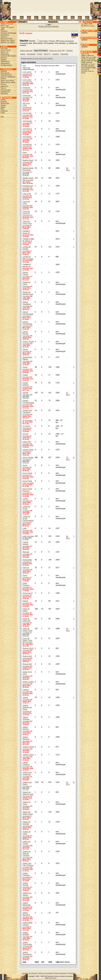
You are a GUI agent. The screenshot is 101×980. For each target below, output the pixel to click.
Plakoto (25, 601)
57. (67, 393)
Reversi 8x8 (27, 664)
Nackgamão (27, 560)
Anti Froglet (27, 113)
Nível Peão (43, 41)
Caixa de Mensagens (9, 56)
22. (67, 782)
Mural (46, 54)
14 (74, 457)
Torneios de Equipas (8, 33)
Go (24, 420)
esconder (85, 54)
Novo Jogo (5, 26)
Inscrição (4, 48)
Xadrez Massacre (26, 914)
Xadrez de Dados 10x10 (28, 813)
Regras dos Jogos (8, 41)
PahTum (26, 568)
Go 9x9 (25, 434)
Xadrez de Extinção (26, 823)
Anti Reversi (27, 129)
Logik (25, 528)
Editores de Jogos (8, 42)
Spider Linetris (28, 682)
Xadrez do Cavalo (26, 843)
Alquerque (26, 88)
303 (2, 29)
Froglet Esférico (26, 384)
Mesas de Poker (7, 39)
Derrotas (52, 66)
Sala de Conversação (6, 89)
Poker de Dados (26, 610)
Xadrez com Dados (27, 783)
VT (74, 66)
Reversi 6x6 (27, 656)
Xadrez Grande (25, 884)
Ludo (24, 536)
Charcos (4, 37)
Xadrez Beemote (26, 738)
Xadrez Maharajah (27, 904)
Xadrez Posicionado (27, 943)
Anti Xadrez (27, 137)
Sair (2, 117)
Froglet (25, 375)
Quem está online (7, 80)
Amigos (4, 60)
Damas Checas (25, 273)
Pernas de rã (27, 593)
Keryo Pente (27, 473)
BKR (57, 66)
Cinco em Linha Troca (27, 222)
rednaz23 (85, 69)
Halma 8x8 (27, 442)
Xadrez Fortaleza (26, 874)
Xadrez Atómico (26, 728)
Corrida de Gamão (27, 248)
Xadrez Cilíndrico (26, 764)
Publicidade (72, 973)
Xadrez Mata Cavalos (27, 924)
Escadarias (5, 35)
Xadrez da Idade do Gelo (28, 793)
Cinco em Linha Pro (26, 212)
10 (74, 782)
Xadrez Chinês (28, 747)
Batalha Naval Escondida (28, 169)
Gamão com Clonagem (27, 411)
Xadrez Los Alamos (27, 894)
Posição (69, 66)
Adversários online (8, 82)
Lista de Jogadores (8, 77)
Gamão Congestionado (28, 402)
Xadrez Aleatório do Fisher (27, 707)
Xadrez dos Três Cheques (28, 864)
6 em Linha (27, 80)
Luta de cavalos (25, 543)
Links (3, 113)
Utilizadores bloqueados (5, 62)
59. (68, 395)
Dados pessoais (26, 51)
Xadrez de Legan (26, 833)
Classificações (6, 75)
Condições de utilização (29, 973)
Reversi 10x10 (28, 648)
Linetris (25, 499)
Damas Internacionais (28, 313)
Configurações (6, 65)
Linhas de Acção (26, 508)
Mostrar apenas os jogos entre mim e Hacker (37, 58)
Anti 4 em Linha (26, 104)
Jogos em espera (7, 27)
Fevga (25, 367)
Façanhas (4, 94)
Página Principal (7, 24)
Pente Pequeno (26, 584)
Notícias (4, 71)
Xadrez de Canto (26, 803)
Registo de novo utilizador (49, 26)
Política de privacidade (45, 973)
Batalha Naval (28, 160)
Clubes (3, 79)
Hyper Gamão (28, 457)
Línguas (4, 101)
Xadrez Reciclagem (27, 953)
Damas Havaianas (27, 303)
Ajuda (3, 107)
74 (67, 43)
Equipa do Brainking (61, 973)
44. (67, 629)
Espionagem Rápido (27, 358)
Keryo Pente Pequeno (27, 490)
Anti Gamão (27, 121)
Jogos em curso (55, 51)
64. (67, 536)
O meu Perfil (5, 50)
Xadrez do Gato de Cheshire (26, 853)
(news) (74, 37)
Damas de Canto (26, 283)
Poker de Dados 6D (26, 620)
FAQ (2, 109)
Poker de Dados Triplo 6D (27, 641)
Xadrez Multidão (26, 934)
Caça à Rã (27, 194)
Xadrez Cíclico (28, 755)
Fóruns (3, 84)
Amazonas (27, 95)
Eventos (4, 58)
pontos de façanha (67, 41)
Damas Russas (25, 333)
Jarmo (25, 465)
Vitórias (38, 66)
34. (67, 168)
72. (67, 457)
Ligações (56, 54)
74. (68, 459)
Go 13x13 (26, 426)
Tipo (24, 66)
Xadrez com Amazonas (27, 773)
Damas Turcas (28, 342)
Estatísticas (5, 92)
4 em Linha (27, 72)
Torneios (4, 31)
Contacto (4, 111)
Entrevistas (5, 103)
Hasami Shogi (28, 450)
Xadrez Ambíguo (26, 718)
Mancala (26, 552)
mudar (91, 26)
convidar (26, 74)
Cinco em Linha (26, 203)
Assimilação (27, 145)
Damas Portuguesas (27, 323)
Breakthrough (28, 186)
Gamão (25, 393)
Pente (25, 575)
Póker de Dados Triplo (27, 630)
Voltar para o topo (51, 978)
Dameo (25, 349)
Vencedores (5, 73)
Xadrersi (26, 690)
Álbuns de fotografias (5, 53)
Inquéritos (5, 86)
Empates (45, 66)
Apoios (3, 105)
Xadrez (25, 697)
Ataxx (25, 152)
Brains (3, 100)
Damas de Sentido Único (28, 293)
